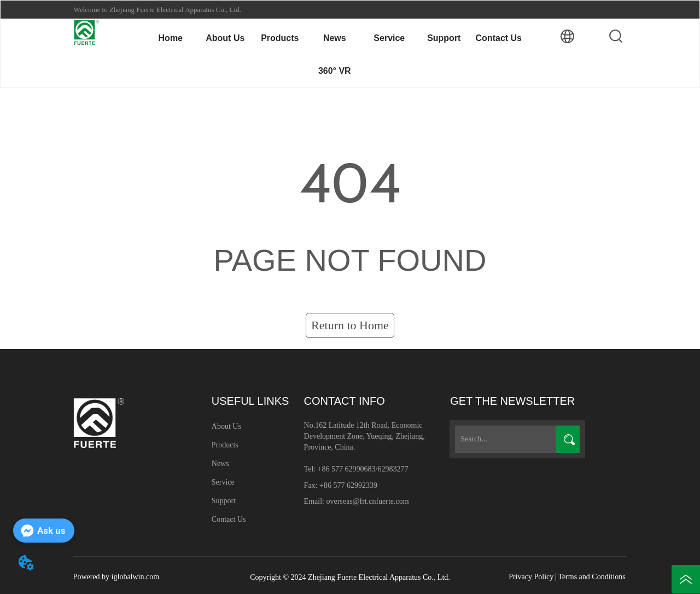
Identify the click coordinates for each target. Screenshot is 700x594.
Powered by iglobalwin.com (116, 577)
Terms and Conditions (591, 577)
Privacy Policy (531, 577)
